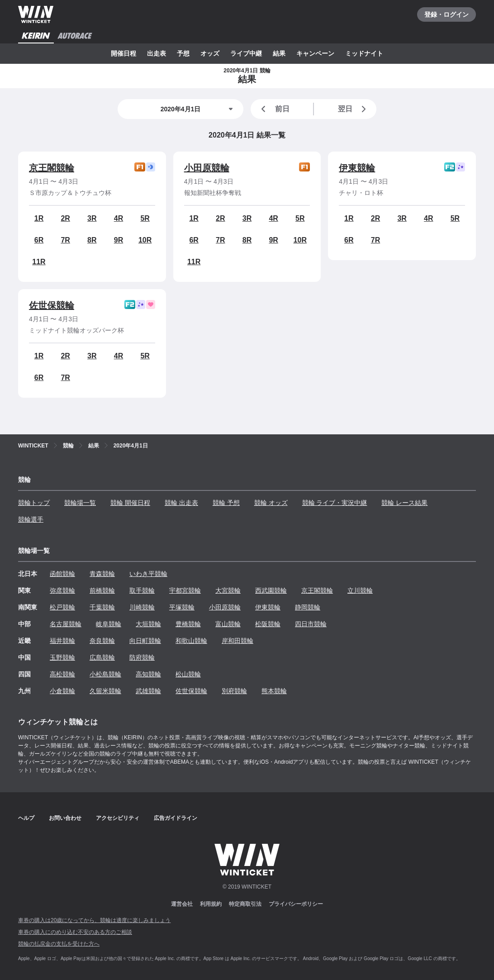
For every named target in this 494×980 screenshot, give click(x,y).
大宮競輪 (228, 590)
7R (65, 240)
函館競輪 (62, 574)
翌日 (354, 109)
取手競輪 (142, 590)
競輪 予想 (226, 503)
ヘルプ (26, 818)
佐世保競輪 (52, 305)
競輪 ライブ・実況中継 (335, 503)
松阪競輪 (268, 624)
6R (39, 240)
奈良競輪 (102, 641)
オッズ (210, 53)
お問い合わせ (65, 818)
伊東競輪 (357, 168)
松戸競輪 (62, 607)
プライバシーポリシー (296, 904)
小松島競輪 (105, 674)
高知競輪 (148, 674)
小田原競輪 (207, 168)
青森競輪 (102, 574)
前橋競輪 (102, 590)
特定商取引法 (245, 904)
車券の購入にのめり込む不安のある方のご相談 (75, 932)
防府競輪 (142, 657)
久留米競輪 (105, 691)
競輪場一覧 (80, 503)
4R (119, 218)
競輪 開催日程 (130, 503)
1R (39, 218)
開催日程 (123, 53)
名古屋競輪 (66, 624)
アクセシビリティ (118, 818)
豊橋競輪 (188, 624)
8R (92, 240)
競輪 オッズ (271, 503)
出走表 (157, 53)
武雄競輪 (148, 691)
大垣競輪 (148, 624)
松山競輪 (188, 674)
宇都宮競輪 (185, 590)
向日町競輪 (145, 641)
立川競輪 (360, 590)
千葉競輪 (102, 607)
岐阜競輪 (109, 624)
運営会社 (182, 904)
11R (39, 262)
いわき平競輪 (148, 574)
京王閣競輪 (52, 168)
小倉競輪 (62, 691)
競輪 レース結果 (404, 503)
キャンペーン (315, 53)
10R (145, 240)
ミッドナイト (364, 53)
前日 (274, 109)
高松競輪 (62, 674)
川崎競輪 (142, 607)
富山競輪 (228, 624)
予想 (183, 53)
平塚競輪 (182, 607)
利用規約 (211, 904)
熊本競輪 (274, 691)
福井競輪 (62, 641)
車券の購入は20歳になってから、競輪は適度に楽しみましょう (94, 920)
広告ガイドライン (176, 818)
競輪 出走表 (181, 503)
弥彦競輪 (62, 590)
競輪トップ (34, 503)
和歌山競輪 (191, 641)
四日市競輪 (311, 624)
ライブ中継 (246, 53)
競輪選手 (31, 519)
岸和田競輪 (237, 641)
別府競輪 (234, 691)
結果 (279, 53)
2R (65, 218)
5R (145, 218)
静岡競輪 (308, 607)
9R (119, 240)
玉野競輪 (62, 657)
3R (92, 218)
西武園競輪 (271, 590)
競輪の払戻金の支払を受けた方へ (59, 944)
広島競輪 (102, 657)
